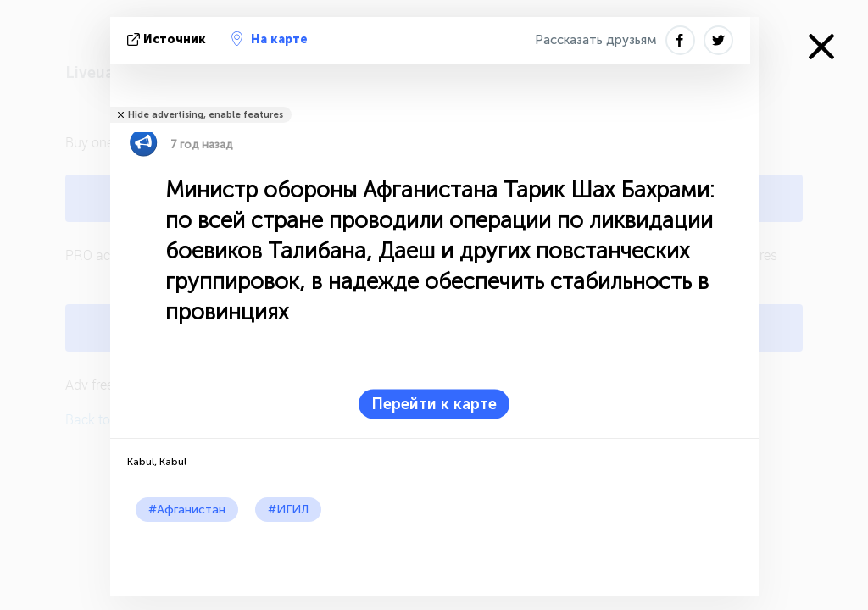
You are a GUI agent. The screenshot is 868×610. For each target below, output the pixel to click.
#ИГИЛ (288, 510)
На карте (270, 39)
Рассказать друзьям (596, 40)
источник (168, 39)
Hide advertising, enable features (206, 115)
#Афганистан (187, 510)
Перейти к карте (434, 404)
